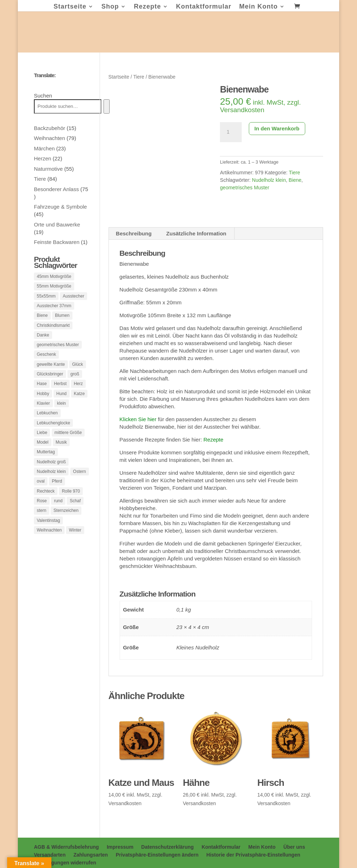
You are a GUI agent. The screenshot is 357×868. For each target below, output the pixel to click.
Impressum (120, 847)
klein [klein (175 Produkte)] (62, 411)
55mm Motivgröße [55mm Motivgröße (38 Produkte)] (54, 287)
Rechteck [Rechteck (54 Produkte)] (46, 504)
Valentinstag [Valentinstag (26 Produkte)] (48, 535)
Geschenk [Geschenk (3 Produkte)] (46, 359)
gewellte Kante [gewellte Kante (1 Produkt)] (51, 370)
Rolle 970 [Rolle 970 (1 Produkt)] (71, 504)
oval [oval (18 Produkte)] (41, 494)
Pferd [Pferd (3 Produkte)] (57, 494)
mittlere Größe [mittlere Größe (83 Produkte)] (68, 442)
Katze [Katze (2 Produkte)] (79, 401)
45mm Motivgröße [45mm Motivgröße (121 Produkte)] (54, 276)
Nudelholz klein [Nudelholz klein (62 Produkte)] (51, 484)
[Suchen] (107, 106)
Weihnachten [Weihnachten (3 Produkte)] (49, 546)
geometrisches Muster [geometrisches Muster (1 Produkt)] (58, 349)
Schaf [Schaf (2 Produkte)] (75, 515)
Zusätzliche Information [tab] (196, 233)
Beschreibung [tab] (134, 233)
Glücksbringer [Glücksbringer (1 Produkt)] (50, 380)
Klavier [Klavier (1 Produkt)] (43, 411)
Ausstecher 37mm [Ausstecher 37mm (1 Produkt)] (54, 308)
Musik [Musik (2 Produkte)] (61, 453)
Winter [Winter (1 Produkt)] (75, 546)
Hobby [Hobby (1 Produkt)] (43, 401)
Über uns (294, 847)
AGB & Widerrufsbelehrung (66, 847)
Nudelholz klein (269, 180)
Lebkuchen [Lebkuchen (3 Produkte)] (47, 421)
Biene (295, 180)
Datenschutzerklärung (168, 847)
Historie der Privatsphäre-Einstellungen (253, 854)
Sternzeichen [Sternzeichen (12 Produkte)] (66, 525)
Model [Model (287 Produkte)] (43, 453)
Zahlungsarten (91, 854)
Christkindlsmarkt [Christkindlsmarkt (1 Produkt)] (53, 328)
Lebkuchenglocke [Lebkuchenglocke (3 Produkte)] (53, 432)
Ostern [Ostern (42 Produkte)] (80, 484)
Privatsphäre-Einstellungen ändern (157, 854)
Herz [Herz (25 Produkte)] (78, 390)
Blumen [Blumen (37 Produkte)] (62, 318)
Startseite (70, 7)
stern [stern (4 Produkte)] (42, 525)
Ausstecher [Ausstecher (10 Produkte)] (74, 297)
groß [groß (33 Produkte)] (75, 380)
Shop (110, 7)
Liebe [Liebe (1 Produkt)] (42, 442)
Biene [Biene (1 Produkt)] (42, 318)
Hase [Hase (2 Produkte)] (42, 390)
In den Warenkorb (277, 128)
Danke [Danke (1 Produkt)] (43, 339)
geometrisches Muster (245, 188)
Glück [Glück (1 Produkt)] (78, 370)
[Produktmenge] (231, 132)
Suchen (43, 96)
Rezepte (147, 7)
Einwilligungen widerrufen (65, 862)
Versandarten (50, 854)
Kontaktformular (204, 7)
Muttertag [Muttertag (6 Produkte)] (46, 463)
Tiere (139, 77)
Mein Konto (258, 7)
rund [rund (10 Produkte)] (58, 515)
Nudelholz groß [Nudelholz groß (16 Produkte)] (51, 473)
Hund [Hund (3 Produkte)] (62, 401)
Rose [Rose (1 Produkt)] (42, 515)
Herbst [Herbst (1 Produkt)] (60, 390)
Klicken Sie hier (138, 419)
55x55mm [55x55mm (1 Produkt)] (46, 297)
